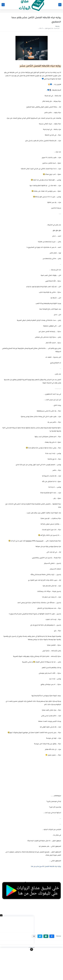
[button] (52, 936)
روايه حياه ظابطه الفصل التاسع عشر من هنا (46, 867)
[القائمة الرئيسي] (60, 5)
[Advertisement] (31, 778)
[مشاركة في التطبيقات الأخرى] (34, 936)
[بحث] (3, 5)
